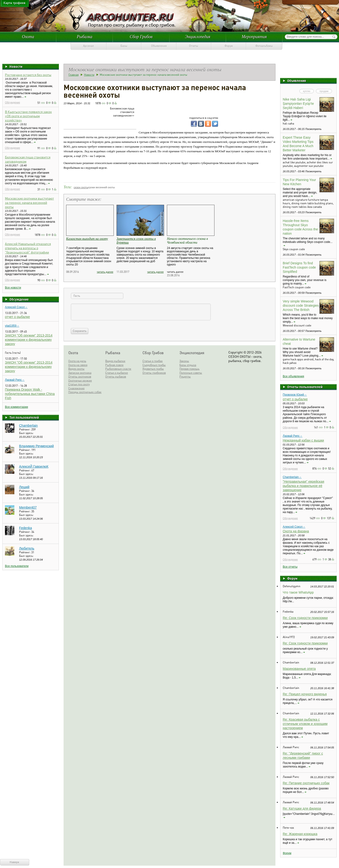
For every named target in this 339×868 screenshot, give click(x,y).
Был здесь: (26, 433)
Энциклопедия (198, 37)
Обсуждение (12, 102)
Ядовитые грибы (153, 369)
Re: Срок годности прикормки (305, 618)
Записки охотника (80, 373)
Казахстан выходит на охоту (87, 239)
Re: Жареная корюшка (300, 834)
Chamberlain (28, 426)
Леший (24, 487)
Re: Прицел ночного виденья (305, 694)
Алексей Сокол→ (16, 307)
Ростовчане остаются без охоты (28, 75)
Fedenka (25, 528)
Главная (74, 75)
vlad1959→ (12, 326)
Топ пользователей (24, 417)
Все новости (13, 288)
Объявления (159, 46)
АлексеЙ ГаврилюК (34, 466)
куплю (307, 91)
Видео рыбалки (115, 361)
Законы (184, 361)
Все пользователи (17, 566)
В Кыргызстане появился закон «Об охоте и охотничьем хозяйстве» (28, 116)
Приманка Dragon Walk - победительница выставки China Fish (30, 394)
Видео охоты (76, 369)
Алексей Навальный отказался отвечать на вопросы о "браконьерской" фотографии (28, 248)
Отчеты (194, 46)
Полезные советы (191, 373)
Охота (28, 37)
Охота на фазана (296, 531)
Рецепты (185, 376)
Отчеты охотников (80, 376)
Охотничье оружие (80, 380)
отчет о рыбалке (17, 317)
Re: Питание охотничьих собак (306, 783)
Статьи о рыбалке (117, 373)
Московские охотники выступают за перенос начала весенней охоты (29, 202)
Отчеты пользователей (305, 387)
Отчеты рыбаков (116, 376)
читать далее (105, 272)
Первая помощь (189, 369)
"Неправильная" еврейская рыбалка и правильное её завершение (303, 486)
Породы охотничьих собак (85, 392)
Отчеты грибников (154, 373)
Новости (16, 66)
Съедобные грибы (154, 365)
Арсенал (89, 46)
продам (324, 91)
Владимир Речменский (36, 446)
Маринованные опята (299, 669)
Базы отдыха (188, 365)
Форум (229, 46)
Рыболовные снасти (118, 369)
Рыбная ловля (114, 365)
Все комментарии (16, 407)
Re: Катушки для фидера (302, 808)
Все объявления (293, 376)
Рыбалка (85, 37)
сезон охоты (81, 187)
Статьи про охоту (79, 384)
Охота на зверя (78, 365)
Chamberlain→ (292, 477)
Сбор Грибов (141, 37)
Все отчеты (290, 567)
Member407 (28, 507)
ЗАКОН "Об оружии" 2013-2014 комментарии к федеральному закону (29, 340)
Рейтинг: (25, 429)
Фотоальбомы (264, 46)
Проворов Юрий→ (295, 395)
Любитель (27, 548)
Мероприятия (254, 37)
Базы (124, 46)
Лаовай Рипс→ (15, 380)
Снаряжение (76, 388)
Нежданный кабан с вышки (303, 440)
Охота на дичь (77, 361)
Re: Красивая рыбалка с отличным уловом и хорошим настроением (305, 724)
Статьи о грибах (153, 361)
